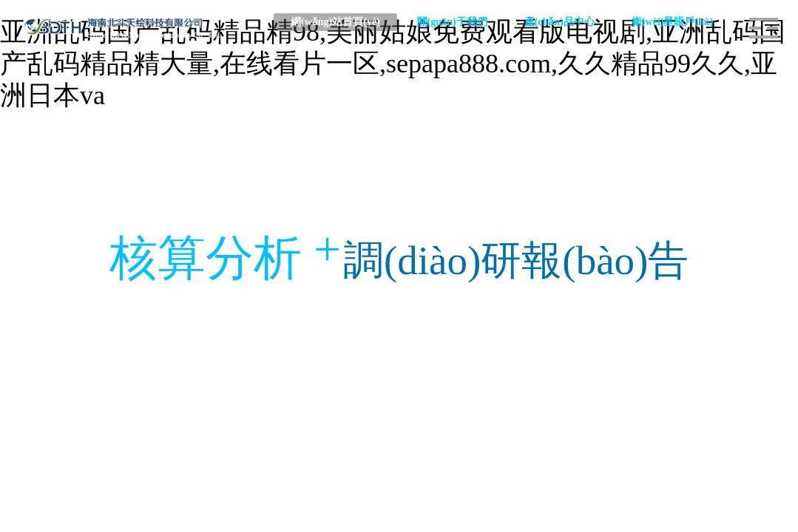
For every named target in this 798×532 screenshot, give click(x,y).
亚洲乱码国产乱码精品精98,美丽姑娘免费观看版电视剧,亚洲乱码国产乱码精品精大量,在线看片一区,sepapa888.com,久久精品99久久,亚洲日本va (393, 64)
